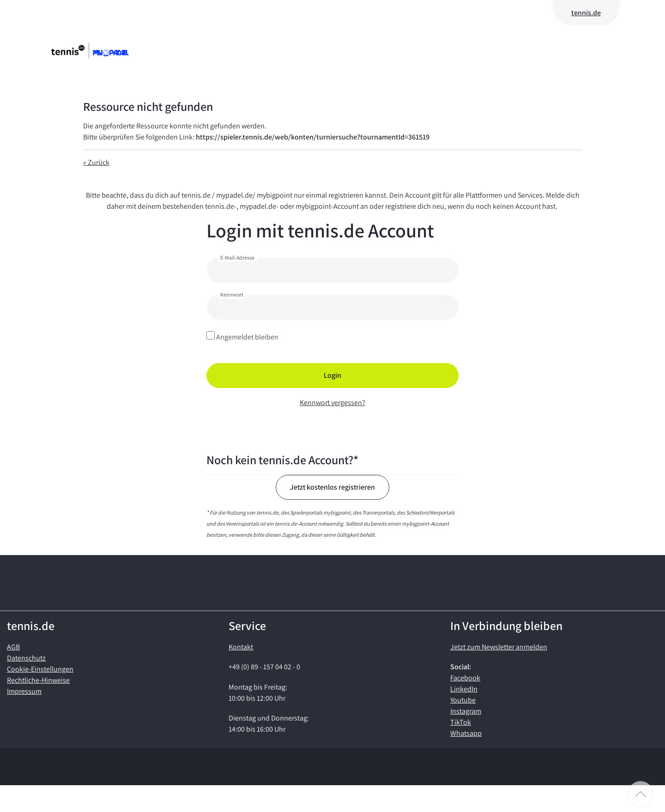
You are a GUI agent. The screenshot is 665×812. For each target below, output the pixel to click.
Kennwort (232, 294)
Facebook (465, 705)
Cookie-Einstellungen (40, 696)
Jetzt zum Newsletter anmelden (499, 674)
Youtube (463, 727)
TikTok (461, 749)
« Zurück (96, 162)
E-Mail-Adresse (237, 258)
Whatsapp (466, 760)
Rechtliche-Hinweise (38, 707)
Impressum (24, 718)
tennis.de (586, 13)
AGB (13, 674)
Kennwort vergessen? (332, 403)
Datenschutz (26, 685)
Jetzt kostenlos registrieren (332, 487)
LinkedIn (464, 716)
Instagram (466, 738)
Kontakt (241, 674)
